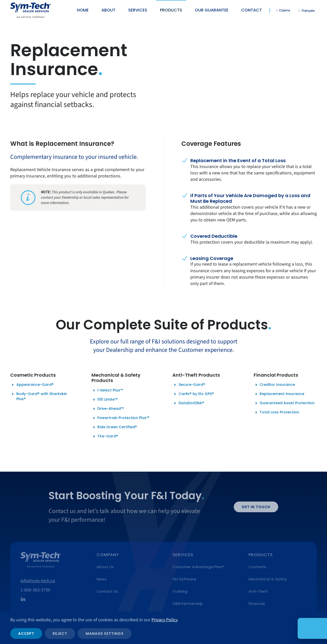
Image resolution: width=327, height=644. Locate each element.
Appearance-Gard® (32, 385)
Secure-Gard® (189, 385)
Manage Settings (105, 634)
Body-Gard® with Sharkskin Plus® (39, 396)
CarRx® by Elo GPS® (193, 394)
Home (83, 10)
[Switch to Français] (307, 11)
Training (180, 591)
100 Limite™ (105, 399)
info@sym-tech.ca (38, 581)
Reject (60, 634)
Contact (252, 10)
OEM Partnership (188, 604)
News (102, 579)
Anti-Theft (258, 591)
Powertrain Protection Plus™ (120, 418)
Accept (26, 634)
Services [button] (138, 10)
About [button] (108, 10)
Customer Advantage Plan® (198, 567)
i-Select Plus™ (107, 390)
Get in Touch (256, 507)
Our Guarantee (212, 10)
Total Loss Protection (277, 412)
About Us (105, 567)
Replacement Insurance (279, 394)
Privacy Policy (164, 620)
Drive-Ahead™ (108, 409)
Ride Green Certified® (114, 427)
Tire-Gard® (105, 436)
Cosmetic (258, 567)
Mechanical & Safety (268, 579)
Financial (257, 604)
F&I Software (184, 579)
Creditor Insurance (274, 385)
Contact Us (107, 591)
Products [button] (171, 10)
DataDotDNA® (188, 403)
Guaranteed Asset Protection (284, 403)
